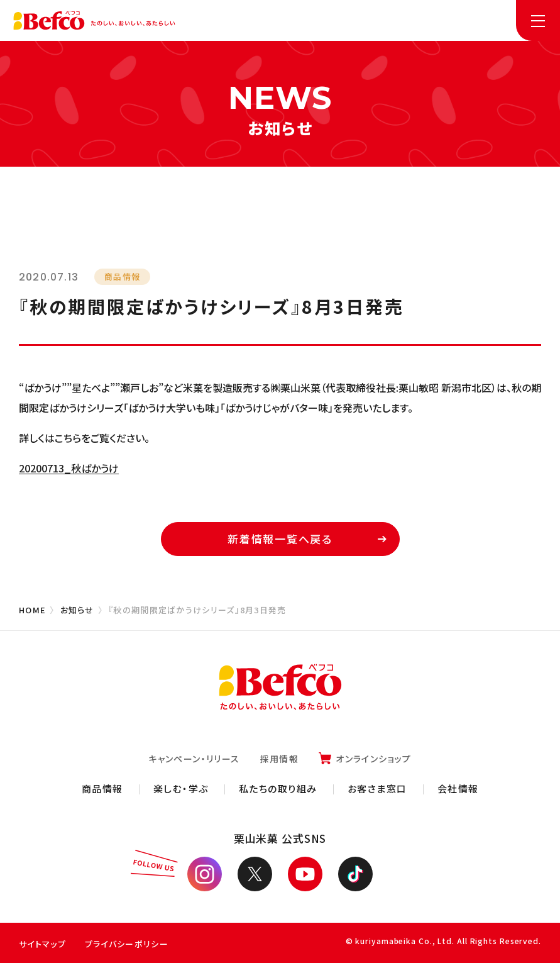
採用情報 (280, 759)
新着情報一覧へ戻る (307, 539)
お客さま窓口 (377, 788)
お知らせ (77, 610)
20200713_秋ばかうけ (69, 468)
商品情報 (102, 788)
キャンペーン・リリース (194, 759)
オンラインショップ (374, 759)
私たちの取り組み (278, 788)
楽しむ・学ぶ (181, 788)
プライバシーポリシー (127, 944)
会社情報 (458, 788)
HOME (32, 610)
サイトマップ (42, 944)
